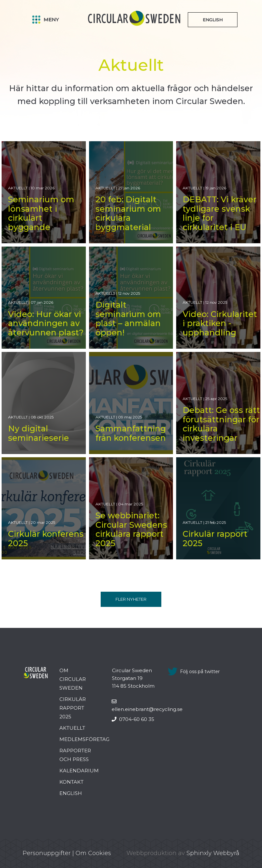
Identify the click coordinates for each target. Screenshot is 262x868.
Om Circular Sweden (73, 679)
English (71, 793)
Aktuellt (72, 728)
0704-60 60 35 (133, 719)
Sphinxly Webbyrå (213, 853)
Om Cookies (93, 853)
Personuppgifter (47, 853)
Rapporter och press (75, 755)
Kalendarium (79, 771)
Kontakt (71, 782)
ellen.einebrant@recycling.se (147, 706)
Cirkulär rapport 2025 (73, 708)
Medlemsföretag (84, 739)
